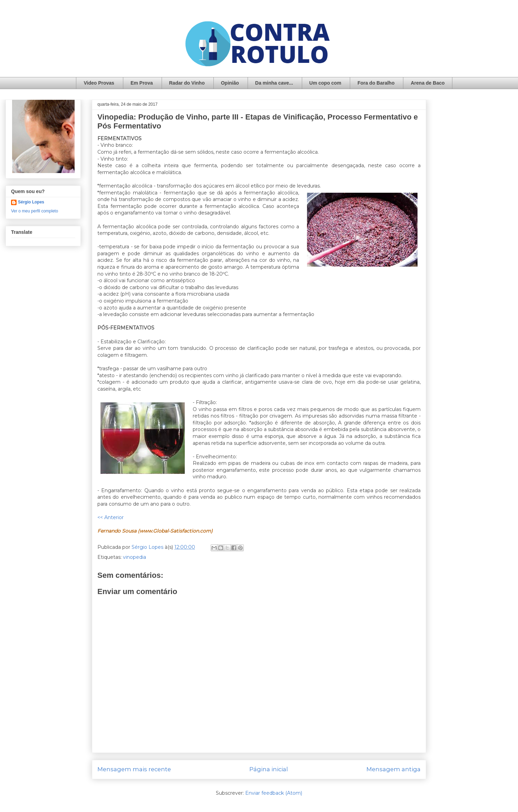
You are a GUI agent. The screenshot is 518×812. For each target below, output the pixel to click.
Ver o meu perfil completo (35, 211)
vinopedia (135, 557)
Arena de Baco (428, 83)
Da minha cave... (274, 83)
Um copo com (325, 83)
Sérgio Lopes (31, 202)
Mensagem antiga (394, 769)
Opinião (230, 83)
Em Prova (142, 83)
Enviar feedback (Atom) (274, 793)
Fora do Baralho (376, 83)
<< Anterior (111, 517)
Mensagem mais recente (134, 769)
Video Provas (99, 83)
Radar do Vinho (187, 83)
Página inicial (269, 769)
